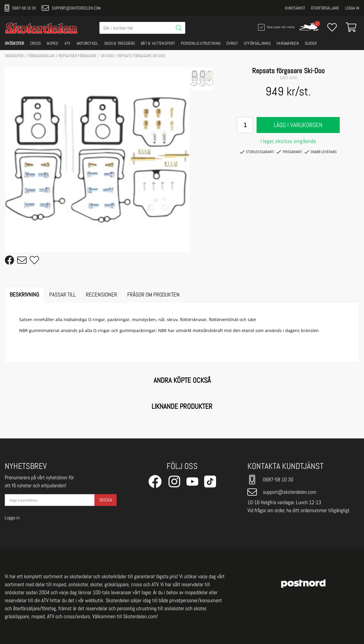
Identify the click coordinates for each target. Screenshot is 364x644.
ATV (68, 43)
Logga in (352, 8)
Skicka (106, 500)
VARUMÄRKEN (288, 43)
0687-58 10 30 (20, 8)
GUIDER (311, 43)
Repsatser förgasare (78, 56)
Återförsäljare (325, 8)
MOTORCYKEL (87, 43)
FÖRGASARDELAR (41, 56)
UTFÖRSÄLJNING (257, 43)
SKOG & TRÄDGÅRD (120, 43)
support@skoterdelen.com (71, 8)
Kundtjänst (295, 8)
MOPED (53, 43)
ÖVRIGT (232, 43)
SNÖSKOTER (15, 43)
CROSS (36, 43)
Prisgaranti (289, 152)
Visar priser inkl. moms (276, 27)
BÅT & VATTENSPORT (158, 43)
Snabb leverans (321, 152)
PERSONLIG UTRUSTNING (201, 43)
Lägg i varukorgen (298, 125)
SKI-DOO (107, 56)
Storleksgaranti (257, 152)
